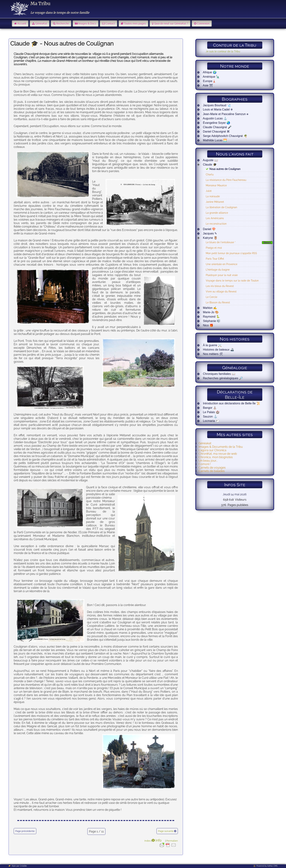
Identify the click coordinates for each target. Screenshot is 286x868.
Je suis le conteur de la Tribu (223, 51)
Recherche (63, 24)
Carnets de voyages (212, 468)
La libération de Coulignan (221, 207)
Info (158, 840)
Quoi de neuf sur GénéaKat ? (171, 24)
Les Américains (215, 218)
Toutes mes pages (135, 24)
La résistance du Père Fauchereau (226, 180)
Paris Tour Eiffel (215, 259)
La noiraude (213, 196)
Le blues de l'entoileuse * (221, 242)
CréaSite (23, 866)
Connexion (203, 24)
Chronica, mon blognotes (216, 457)
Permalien (172, 841)
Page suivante (166, 831)
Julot (209, 191)
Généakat (205, 443)
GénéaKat (41, 24)
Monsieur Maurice (216, 185)
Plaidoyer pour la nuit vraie (222, 275)
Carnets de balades (212, 471)
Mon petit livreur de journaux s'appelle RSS (231, 253)
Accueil (22, 24)
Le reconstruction (216, 224)
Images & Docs (87, 24)
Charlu (210, 174)
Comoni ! (205, 464)
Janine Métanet (215, 202)
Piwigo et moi (214, 248)
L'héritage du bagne (218, 270)
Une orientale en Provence (222, 264)
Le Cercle (211, 297)
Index (148, 841)
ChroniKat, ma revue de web (218, 454)
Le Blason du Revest (218, 302)
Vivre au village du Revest (221, 291)
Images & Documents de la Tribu (221, 447)
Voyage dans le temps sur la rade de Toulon (232, 280)
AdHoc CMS (272, 866)
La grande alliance (217, 213)
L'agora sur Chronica (212, 450)
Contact (110, 24)
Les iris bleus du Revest (220, 286)
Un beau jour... (208, 461)
